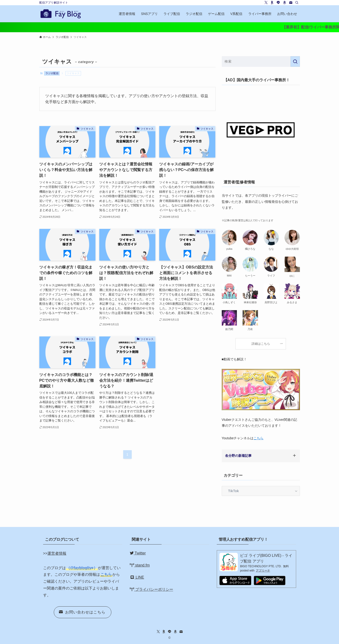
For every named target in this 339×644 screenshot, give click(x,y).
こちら (258, 438)
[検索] (297, 3)
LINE (137, 577)
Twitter (138, 553)
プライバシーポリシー (151, 589)
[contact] (291, 3)
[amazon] (285, 3)
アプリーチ (263, 571)
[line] (278, 3)
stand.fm (140, 565)
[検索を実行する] (295, 61)
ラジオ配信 (52, 73)
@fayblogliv (81, 568)
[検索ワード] (261, 61)
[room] (272, 3)
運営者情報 (57, 553)
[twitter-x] (266, 3)
